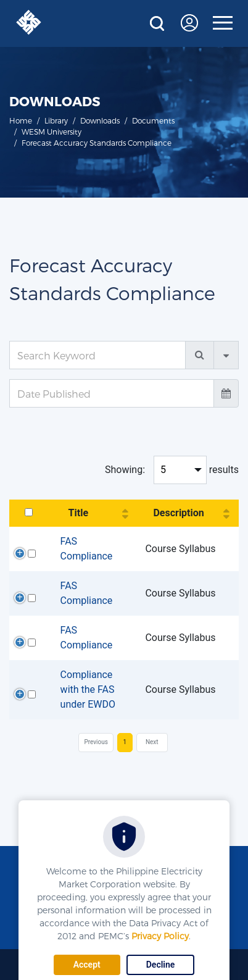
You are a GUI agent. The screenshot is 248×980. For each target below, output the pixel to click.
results (224, 470)
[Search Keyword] (97, 355)
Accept (87, 965)
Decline (161, 965)
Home (21, 120)
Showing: (125, 470)
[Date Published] (112, 393)
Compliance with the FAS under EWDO (88, 689)
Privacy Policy (160, 936)
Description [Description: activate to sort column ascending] (178, 513)
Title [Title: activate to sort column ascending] (78, 513)
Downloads (100, 120)
